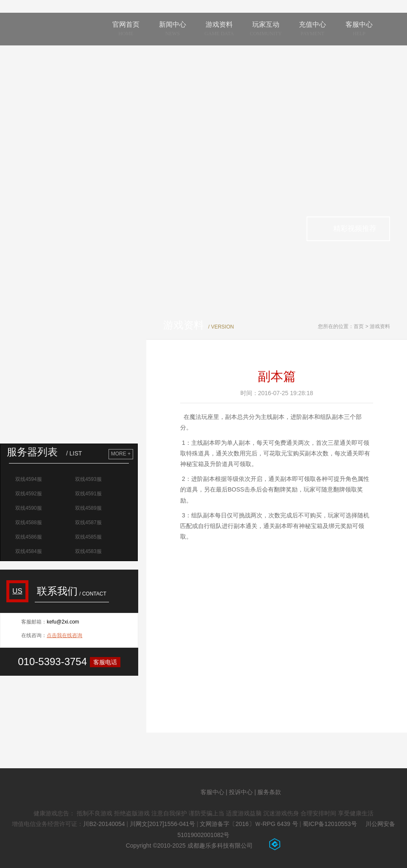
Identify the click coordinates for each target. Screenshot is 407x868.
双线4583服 (89, 551)
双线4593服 (89, 479)
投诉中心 (241, 792)
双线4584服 (30, 551)
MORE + (121, 454)
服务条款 (269, 792)
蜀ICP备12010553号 (330, 824)
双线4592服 (30, 494)
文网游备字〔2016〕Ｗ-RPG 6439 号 (249, 824)
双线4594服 (30, 479)
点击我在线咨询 (64, 635)
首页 (359, 326)
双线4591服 (89, 494)
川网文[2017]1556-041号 (162, 824)
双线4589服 (89, 508)
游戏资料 (380, 326)
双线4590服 (30, 508)
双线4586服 (30, 537)
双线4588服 (30, 522)
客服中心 (212, 792)
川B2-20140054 (104, 824)
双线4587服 (89, 522)
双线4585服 (89, 537)
